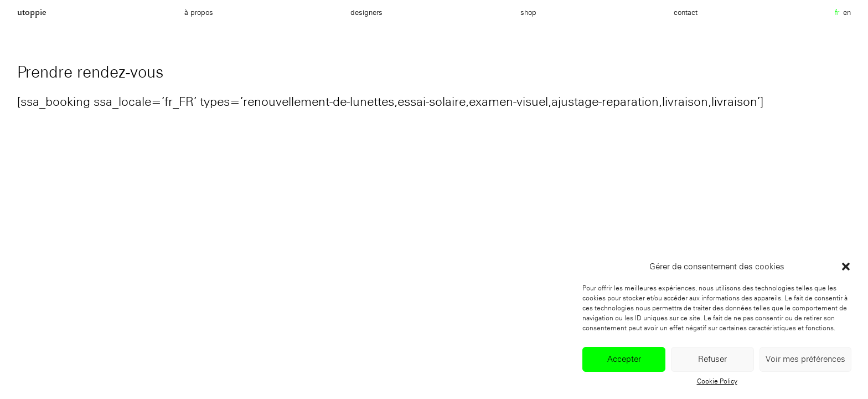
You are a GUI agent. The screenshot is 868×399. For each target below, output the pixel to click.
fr (837, 12)
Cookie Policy (717, 381)
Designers (366, 12)
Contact (686, 12)
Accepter (624, 359)
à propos (199, 12)
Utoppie (32, 12)
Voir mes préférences (805, 359)
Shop (528, 12)
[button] (846, 267)
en (847, 12)
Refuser (712, 359)
